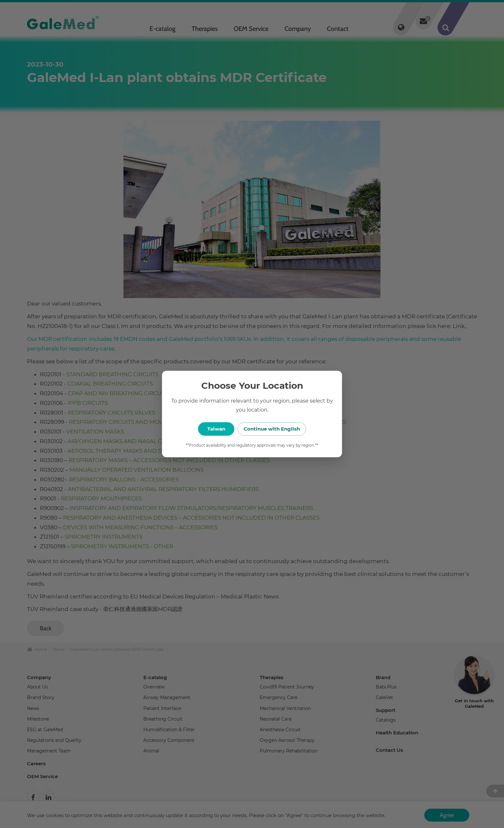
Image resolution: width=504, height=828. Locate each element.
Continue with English (284, 429)
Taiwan (216, 429)
